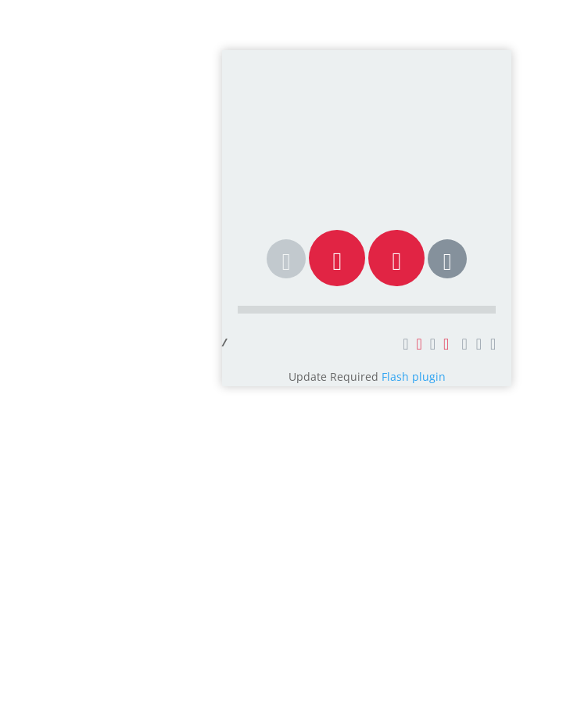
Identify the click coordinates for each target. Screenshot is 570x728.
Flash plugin (414, 377)
